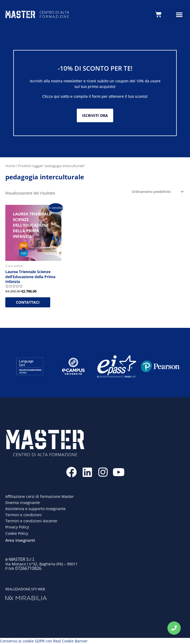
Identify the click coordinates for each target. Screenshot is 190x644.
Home (10, 166)
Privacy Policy (17, 527)
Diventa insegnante (23, 503)
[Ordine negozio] (157, 192)
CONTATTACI (28, 302)
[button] (180, 14)
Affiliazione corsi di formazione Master (40, 496)
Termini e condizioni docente (31, 521)
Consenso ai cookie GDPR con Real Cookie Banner (44, 641)
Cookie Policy (17, 533)
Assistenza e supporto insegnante (35, 509)
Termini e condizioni (24, 515)
